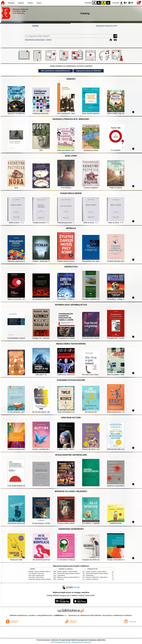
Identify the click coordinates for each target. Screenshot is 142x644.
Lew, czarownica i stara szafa (36, 573)
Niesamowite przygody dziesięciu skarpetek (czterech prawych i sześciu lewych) (49, 579)
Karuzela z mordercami (92, 579)
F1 (125, 3)
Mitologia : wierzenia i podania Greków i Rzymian (41, 572)
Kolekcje (49, 40)
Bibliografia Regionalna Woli (106, 26)
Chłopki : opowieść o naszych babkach (67, 572)
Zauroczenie (61, 579)
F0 (121, 3)
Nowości (11, 3)
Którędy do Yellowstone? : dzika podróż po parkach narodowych (103, 577)
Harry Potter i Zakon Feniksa (36, 577)
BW (99, 3)
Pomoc (30, 3)
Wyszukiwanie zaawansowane (35, 40)
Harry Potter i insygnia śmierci (36, 575)
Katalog (35, 26)
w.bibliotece (60, 615)
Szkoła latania (61, 575)
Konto (39, 3)
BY (108, 3)
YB (103, 3)
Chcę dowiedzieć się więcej (60, 642)
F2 (131, 3)
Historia (21, 3)
